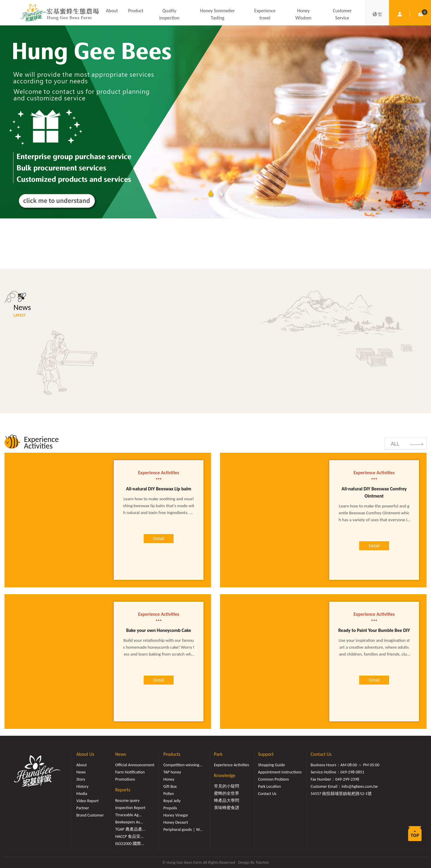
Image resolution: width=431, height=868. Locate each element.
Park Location (269, 786)
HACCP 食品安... (129, 836)
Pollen (169, 794)
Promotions (125, 779)
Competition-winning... (183, 765)
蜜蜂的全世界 (227, 793)
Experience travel (265, 14)
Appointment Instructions (280, 772)
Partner (83, 808)
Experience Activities (232, 765)
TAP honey (172, 772)
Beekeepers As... (129, 822)
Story (81, 779)
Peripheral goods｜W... (183, 830)
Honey (169, 779)
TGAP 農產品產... (130, 829)
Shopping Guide (271, 765)
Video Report (88, 801)
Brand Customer (90, 815)
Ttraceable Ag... (128, 815)
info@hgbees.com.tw (360, 786)
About (112, 11)
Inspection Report (130, 808)
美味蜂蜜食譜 (227, 808)
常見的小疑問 (227, 786)
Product (136, 11)
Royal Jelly (172, 801)
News (81, 772)
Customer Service (342, 14)
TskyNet (262, 862)
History (82, 786)
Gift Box (170, 786)
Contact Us (267, 794)
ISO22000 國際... (130, 844)
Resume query (127, 801)
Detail (159, 539)
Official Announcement (135, 765)
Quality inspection (169, 14)
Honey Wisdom (303, 14)
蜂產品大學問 (227, 801)
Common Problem (273, 779)
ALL (395, 444)
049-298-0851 (352, 772)
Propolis (170, 808)
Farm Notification (130, 772)
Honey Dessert (176, 822)
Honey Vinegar (176, 815)
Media (82, 794)
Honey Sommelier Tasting (218, 14)
